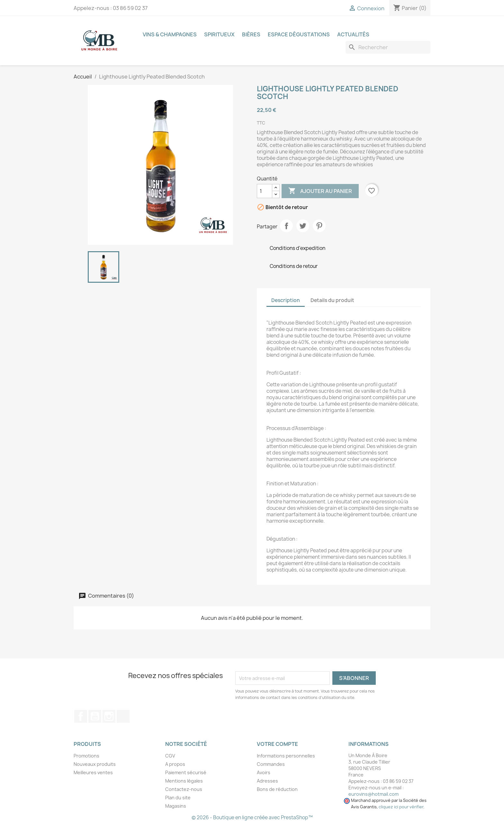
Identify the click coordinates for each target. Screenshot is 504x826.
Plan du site (178, 798)
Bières (251, 34)
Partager (286, 226)
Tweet (303, 226)
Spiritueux (219, 34)
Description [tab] (286, 300)
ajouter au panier (320, 191)
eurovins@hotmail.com (373, 794)
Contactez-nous (184, 789)
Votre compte (277, 744)
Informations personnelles (286, 756)
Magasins (176, 806)
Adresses (267, 781)
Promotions (86, 756)
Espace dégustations (299, 34)
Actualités (353, 34)
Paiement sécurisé (186, 772)
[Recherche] (388, 47)
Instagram (109, 716)
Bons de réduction (277, 789)
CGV (170, 756)
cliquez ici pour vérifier (401, 807)
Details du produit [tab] (332, 300)
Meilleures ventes (93, 772)
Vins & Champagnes (170, 34)
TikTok (123, 716)
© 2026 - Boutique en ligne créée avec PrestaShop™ (252, 817)
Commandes (271, 764)
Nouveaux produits (95, 764)
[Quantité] (265, 191)
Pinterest (319, 226)
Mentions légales (184, 781)
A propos (175, 764)
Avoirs (264, 772)
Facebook (81, 716)
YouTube (95, 716)
